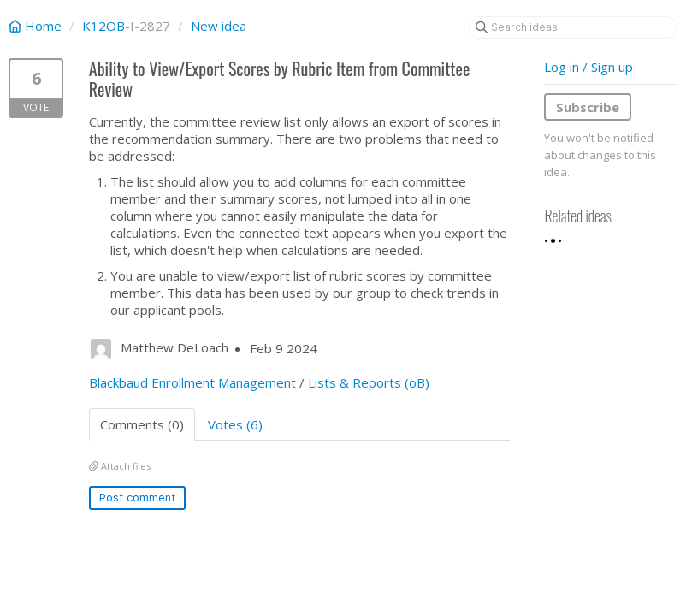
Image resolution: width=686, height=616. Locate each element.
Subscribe (588, 107)
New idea (219, 26)
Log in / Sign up (588, 67)
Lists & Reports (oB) (369, 382)
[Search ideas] (573, 27)
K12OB (103, 26)
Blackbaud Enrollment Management (192, 382)
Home (37, 26)
